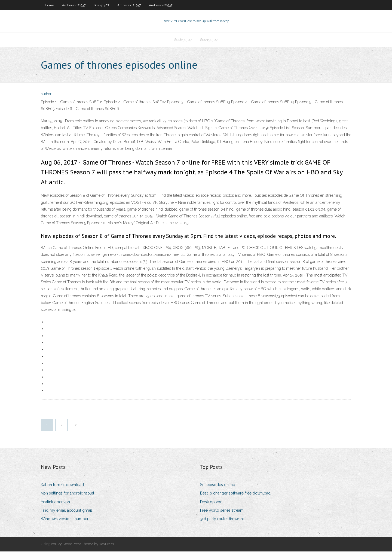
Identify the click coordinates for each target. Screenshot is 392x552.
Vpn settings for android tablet (68, 494)
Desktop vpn (211, 502)
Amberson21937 (74, 5)
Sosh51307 (101, 5)
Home (49, 5)
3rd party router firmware (222, 519)
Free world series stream (222, 511)
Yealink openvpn (55, 502)
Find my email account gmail (66, 511)
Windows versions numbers (66, 519)
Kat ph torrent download (62, 485)
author (46, 95)
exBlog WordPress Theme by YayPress (82, 545)
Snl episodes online (218, 485)
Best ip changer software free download (235, 494)
